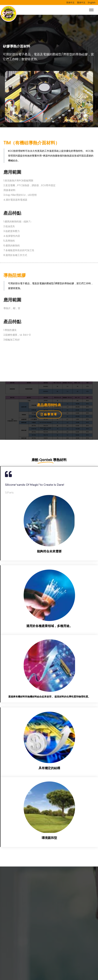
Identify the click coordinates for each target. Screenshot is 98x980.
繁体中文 (81, 2)
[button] (46, 118)
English (92, 2)
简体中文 (70, 2)
